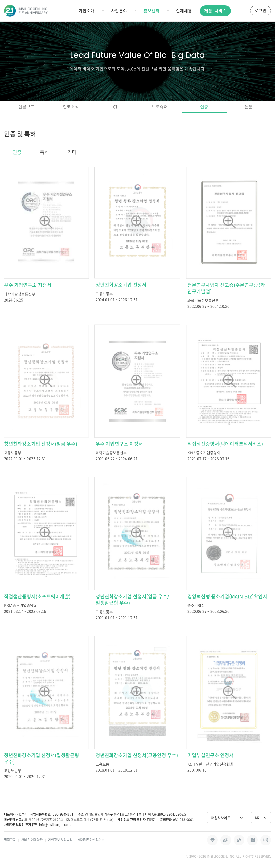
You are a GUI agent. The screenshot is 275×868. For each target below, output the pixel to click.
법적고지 (10, 840)
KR (261, 818)
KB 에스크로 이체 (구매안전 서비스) (90, 820)
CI (115, 107)
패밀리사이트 (227, 818)
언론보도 (26, 107)
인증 (204, 107)
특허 (44, 152)
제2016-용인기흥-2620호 (46, 820)
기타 (72, 152)
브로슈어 (160, 107)
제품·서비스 (215, 11)
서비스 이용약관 (32, 840)
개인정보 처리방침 (60, 840)
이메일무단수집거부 (91, 840)
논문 (249, 107)
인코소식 (71, 107)
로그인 (260, 10)
